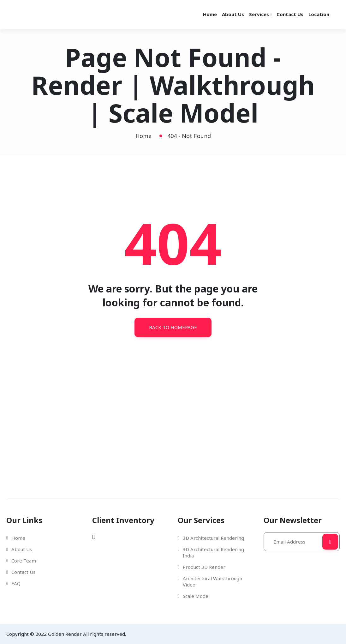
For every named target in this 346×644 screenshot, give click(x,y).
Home (210, 14)
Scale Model (196, 596)
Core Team (24, 561)
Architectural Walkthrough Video (212, 581)
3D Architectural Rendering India (213, 552)
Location (319, 14)
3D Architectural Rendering (213, 538)
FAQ (16, 583)
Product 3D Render (204, 567)
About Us (233, 14)
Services (259, 14)
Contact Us (290, 14)
